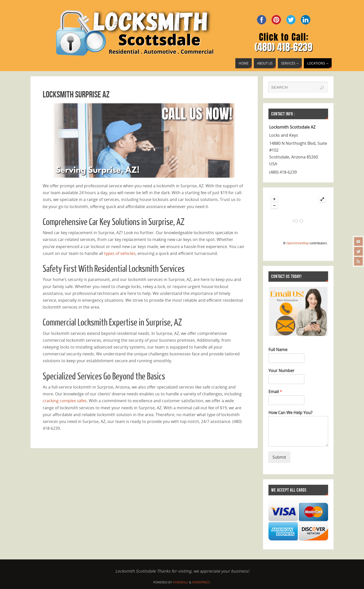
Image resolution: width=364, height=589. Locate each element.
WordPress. (201, 582)
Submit (279, 457)
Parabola (181, 582)
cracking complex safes (65, 401)
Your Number (281, 371)
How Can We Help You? (290, 413)
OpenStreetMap (298, 243)
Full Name (278, 350)
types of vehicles (120, 253)
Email (275, 392)
